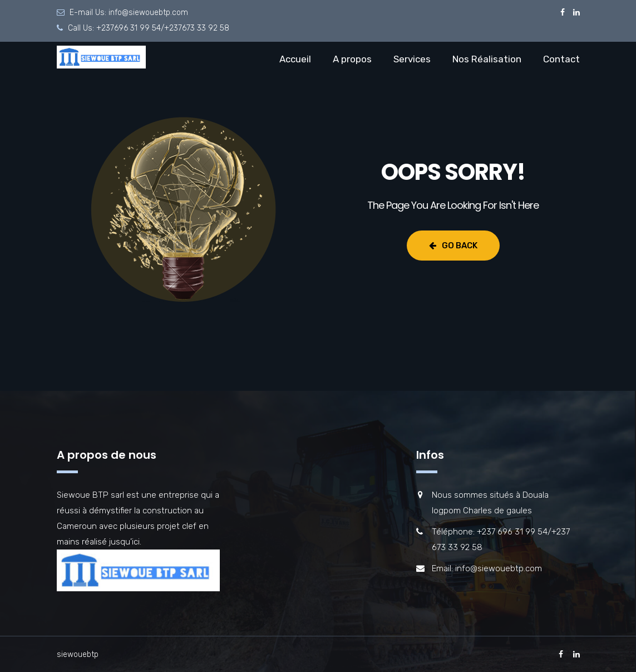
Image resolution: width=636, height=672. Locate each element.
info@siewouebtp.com (148, 13)
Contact (561, 59)
